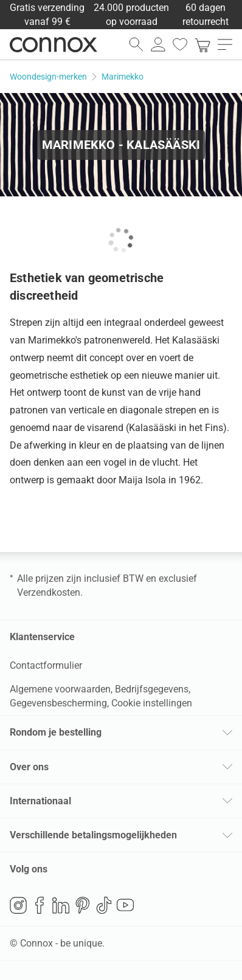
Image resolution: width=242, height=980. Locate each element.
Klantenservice (42, 637)
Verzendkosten (49, 592)
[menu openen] (225, 44)
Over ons (29, 767)
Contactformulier (46, 665)
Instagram (18, 905)
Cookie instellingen (152, 703)
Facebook (40, 905)
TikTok (104, 905)
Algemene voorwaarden (60, 689)
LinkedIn (61, 905)
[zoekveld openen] (136, 44)
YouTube (125, 905)
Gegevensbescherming (58, 703)
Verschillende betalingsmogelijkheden (93, 835)
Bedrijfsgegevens (152, 689)
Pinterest (83, 905)
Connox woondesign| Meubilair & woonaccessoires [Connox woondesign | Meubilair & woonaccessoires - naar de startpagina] (54, 44)
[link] (202, 44)
